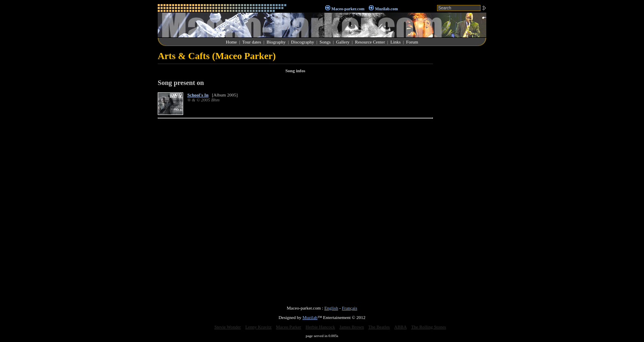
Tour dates (252, 42)
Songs (325, 42)
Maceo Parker (289, 327)
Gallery (343, 42)
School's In (198, 95)
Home (231, 42)
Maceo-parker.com (348, 9)
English (331, 308)
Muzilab (310, 317)
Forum (412, 42)
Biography (276, 42)
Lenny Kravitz (258, 327)
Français (349, 308)
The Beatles (379, 327)
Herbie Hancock (320, 327)
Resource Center (370, 42)
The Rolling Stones (429, 327)
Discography (303, 42)
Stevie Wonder (228, 327)
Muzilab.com (386, 9)
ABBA (401, 327)
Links (396, 42)
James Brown (352, 327)
